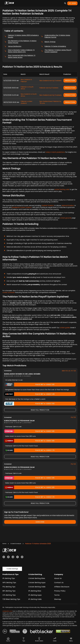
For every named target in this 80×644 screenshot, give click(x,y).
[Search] (65, 3)
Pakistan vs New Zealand (26, 102)
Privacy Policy (60, 591)
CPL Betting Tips (9, 595)
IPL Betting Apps (35, 595)
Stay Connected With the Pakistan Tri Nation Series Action (20, 56)
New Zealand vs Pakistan (26, 80)
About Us (58, 578)
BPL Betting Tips (9, 591)
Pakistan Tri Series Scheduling (53, 46)
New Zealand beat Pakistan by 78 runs (50, 102)
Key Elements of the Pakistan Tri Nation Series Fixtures (20, 42)
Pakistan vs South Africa (27, 88)
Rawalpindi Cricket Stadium (22, 207)
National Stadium (68, 205)
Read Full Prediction (40, 410)
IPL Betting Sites (35, 591)
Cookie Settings (12, 569)
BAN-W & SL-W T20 (69, 371)
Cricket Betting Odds (37, 587)
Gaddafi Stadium (48, 205)
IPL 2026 (72, 3)
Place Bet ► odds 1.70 (29, 450)
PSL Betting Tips (9, 587)
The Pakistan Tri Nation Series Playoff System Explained (56, 51)
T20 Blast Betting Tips (11, 599)
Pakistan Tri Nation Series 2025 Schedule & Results (21, 36)
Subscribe (40, 522)
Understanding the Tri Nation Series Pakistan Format (55, 36)
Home (4, 544)
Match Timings (48, 42)
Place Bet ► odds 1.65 (29, 385)
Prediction (70, 80)
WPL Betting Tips (9, 583)
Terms (57, 595)
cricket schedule (9, 292)
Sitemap (58, 599)
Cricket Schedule (16, 544)
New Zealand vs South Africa (29, 95)
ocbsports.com (7, 611)
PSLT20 (73, 417)
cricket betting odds (62, 189)
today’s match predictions (55, 152)
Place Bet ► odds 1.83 (29, 441)
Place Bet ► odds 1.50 (29, 404)
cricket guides (65, 328)
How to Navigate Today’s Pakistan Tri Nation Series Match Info (19, 51)
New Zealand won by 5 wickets (50, 81)
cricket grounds (66, 218)
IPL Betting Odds (35, 599)
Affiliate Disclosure (62, 587)
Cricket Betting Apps (37, 583)
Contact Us (59, 583)
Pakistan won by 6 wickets (49, 88)
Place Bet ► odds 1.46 (29, 394)
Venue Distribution (13, 46)
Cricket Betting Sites (37, 578)
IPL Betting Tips (9, 578)
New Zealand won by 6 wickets (51, 95)
